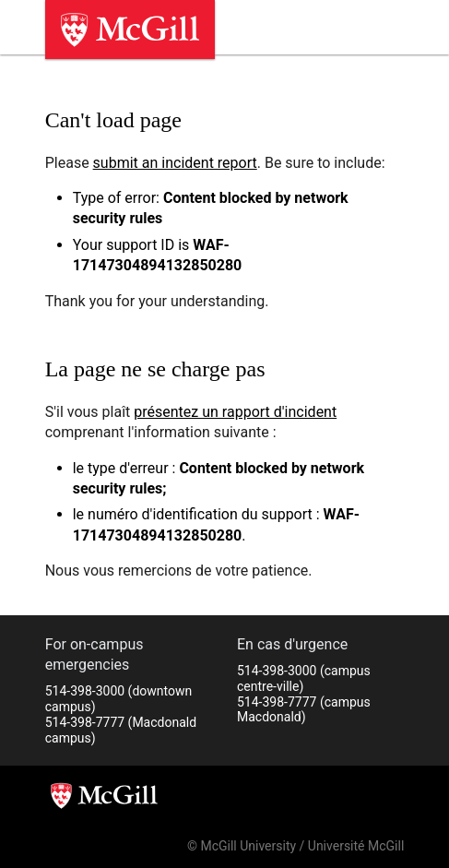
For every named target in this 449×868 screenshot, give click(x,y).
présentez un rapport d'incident (235, 412)
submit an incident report (175, 163)
